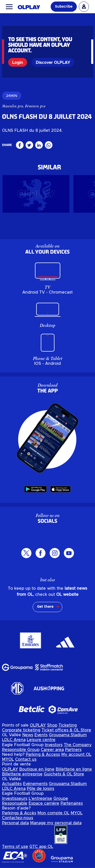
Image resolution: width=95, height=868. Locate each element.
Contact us (26, 759)
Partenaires (72, 803)
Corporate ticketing (21, 730)
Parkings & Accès (19, 813)
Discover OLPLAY (53, 63)
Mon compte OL (53, 813)
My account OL (76, 755)
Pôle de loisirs (41, 789)
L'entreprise (40, 799)
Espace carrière (44, 803)
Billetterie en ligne (74, 769)
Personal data (15, 823)
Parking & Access (43, 755)
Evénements (35, 784)
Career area (52, 750)
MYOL (8, 759)
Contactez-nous (18, 818)
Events (41, 735)
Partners (73, 750)
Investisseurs (15, 799)
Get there (45, 607)
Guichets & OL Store (64, 774)
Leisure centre (41, 740)
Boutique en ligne (37, 769)
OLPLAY (38, 725)
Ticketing (68, 725)
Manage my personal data (56, 823)
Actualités (12, 784)
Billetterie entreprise (22, 774)
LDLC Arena (14, 740)
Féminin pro (35, 106)
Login (18, 63)
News (28, 735)
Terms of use (15, 847)
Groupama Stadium (68, 735)
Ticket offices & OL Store (66, 730)
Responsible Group (21, 750)
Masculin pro (13, 106)
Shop (52, 725)
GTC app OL (41, 847)
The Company (78, 745)
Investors (54, 745)
